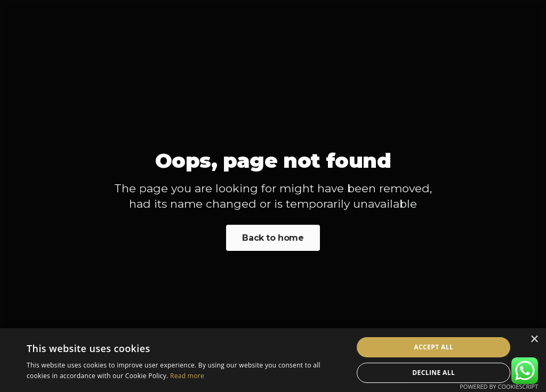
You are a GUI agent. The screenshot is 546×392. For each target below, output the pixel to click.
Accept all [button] (433, 347)
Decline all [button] (433, 373)
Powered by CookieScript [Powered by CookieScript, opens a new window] (499, 386)
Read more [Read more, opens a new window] (187, 376)
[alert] (273, 360)
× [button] (534, 340)
